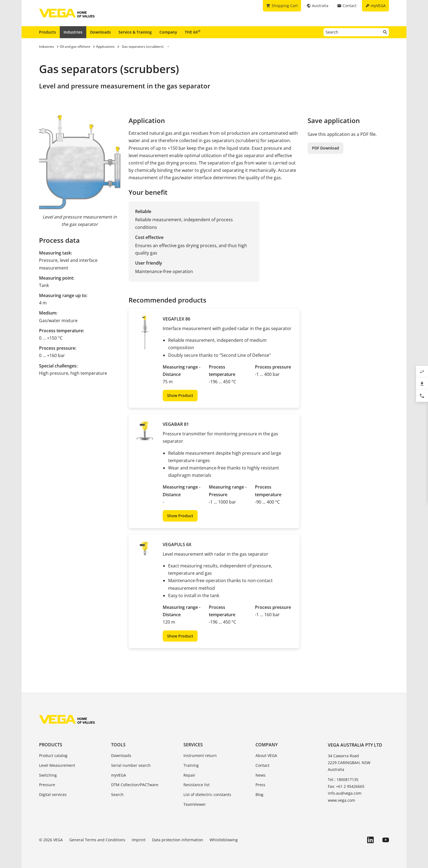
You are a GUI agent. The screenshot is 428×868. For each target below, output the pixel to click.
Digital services (53, 794)
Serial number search (131, 765)
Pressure (47, 785)
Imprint (139, 840)
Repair (189, 775)
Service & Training (135, 32)
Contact (262, 765)
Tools (118, 745)
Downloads (100, 32)
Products (47, 32)
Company (168, 32)
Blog (259, 794)
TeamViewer (195, 804)
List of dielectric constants (207, 794)
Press (260, 785)
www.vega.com (341, 800)
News (261, 775)
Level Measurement (57, 765)
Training (191, 765)
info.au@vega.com (345, 793)
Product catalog (53, 755)
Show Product (180, 395)
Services (193, 745)
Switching (48, 775)
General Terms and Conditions (97, 840)
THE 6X (193, 32)
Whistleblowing (224, 840)
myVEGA (119, 775)
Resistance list (197, 785)
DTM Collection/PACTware (135, 785)
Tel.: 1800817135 (343, 779)
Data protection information (178, 840)
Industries (73, 32)
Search (117, 794)
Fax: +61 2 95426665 (346, 786)
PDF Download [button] (326, 148)
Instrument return (200, 755)
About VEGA (266, 755)
